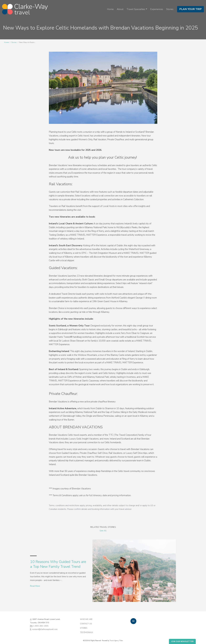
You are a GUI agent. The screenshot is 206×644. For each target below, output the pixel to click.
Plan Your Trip (190, 9)
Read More (35, 586)
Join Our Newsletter (182, 641)
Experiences (157, 9)
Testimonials (86, 632)
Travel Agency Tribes (116, 641)
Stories (170, 9)
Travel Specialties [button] (136, 9)
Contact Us (86, 624)
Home (110, 9)
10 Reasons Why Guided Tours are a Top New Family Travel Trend (58, 564)
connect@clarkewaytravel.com (45, 629)
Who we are (86, 619)
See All (103, 531)
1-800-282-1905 (41, 626)
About (120, 9)
